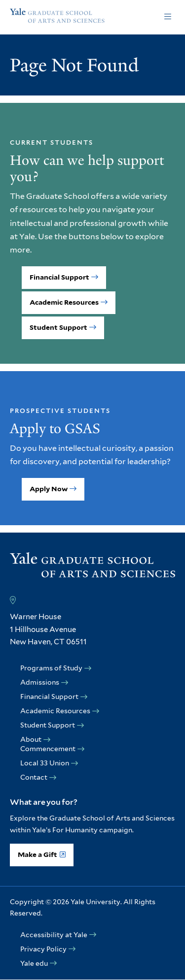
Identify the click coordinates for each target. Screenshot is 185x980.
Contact (34, 777)
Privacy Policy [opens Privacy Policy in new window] (43, 949)
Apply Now (49, 489)
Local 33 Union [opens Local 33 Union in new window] (45, 763)
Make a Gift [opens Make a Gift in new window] (37, 854)
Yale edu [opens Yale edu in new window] (34, 963)
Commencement (48, 749)
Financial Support (59, 277)
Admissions (40, 682)
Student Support (58, 327)
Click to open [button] (168, 17)
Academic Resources (64, 302)
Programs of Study (51, 668)
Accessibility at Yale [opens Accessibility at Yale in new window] (54, 935)
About (31, 739)
